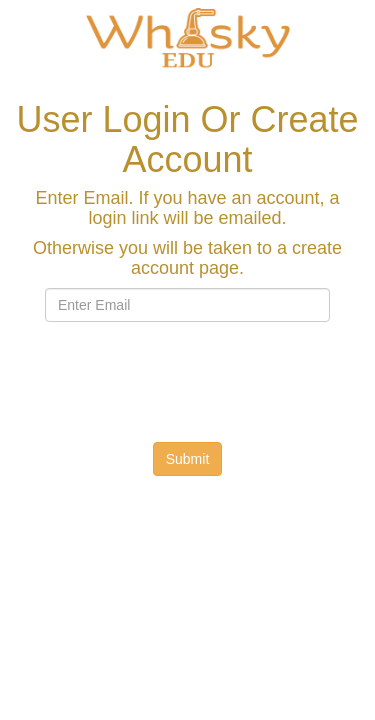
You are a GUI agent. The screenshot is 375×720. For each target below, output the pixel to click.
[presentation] (212, 376)
